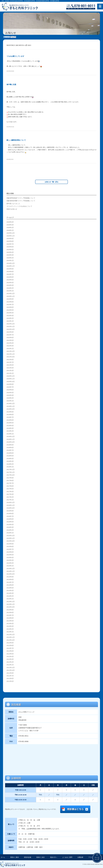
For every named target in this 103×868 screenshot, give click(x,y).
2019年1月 (10, 433)
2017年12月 (11, 469)
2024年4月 (10, 282)
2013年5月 (10, 620)
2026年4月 (10, 222)
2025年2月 (10, 258)
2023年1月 (10, 321)
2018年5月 (10, 455)
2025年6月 (10, 246)
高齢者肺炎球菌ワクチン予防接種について (21, 200)
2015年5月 (10, 554)
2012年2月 (10, 662)
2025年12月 (11, 233)
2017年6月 (10, 486)
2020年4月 (10, 392)
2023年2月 (10, 318)
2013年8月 (10, 612)
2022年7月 (10, 334)
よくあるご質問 (67, 857)
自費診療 (80, 857)
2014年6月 (10, 585)
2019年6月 (10, 420)
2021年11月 (11, 354)
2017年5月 (10, 488)
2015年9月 (10, 543)
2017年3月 (10, 494)
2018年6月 (10, 453)
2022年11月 (11, 326)
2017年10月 (11, 475)
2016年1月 (10, 532)
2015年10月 (11, 541)
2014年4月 (10, 590)
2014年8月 (10, 579)
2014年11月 (11, 571)
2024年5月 (10, 279)
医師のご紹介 (41, 857)
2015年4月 (10, 557)
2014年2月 (10, 596)
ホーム (3, 857)
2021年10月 (11, 356)
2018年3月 (10, 461)
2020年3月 (10, 395)
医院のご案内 (15, 857)
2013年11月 (11, 604)
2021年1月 (10, 373)
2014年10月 (11, 574)
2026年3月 (10, 225)
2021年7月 (10, 362)
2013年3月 (10, 626)
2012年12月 (11, 634)
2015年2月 (10, 563)
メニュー (100, 7)
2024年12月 (11, 263)
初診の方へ (54, 857)
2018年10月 (11, 442)
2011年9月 (10, 673)
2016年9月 (10, 510)
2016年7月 (10, 516)
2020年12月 (11, 376)
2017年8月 (10, 480)
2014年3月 (10, 593)
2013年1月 (10, 631)
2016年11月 (11, 505)
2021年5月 (10, 365)
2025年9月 (10, 238)
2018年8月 (10, 447)
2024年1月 (10, 291)
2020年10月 (11, 381)
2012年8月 (10, 645)
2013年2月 (10, 629)
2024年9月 (10, 268)
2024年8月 (10, 271)
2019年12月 (11, 403)
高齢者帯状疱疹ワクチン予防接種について (21, 198)
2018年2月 (10, 464)
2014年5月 (10, 587)
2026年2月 (10, 227)
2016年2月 (10, 530)
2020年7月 (10, 387)
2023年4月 (10, 312)
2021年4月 (10, 367)
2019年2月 (10, 431)
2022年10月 (11, 329)
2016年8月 (10, 513)
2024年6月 (10, 277)
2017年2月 (10, 497)
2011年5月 (10, 681)
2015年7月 (10, 549)
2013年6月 (10, 618)
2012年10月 (11, 640)
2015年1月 (10, 565)
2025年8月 (10, 241)
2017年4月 (10, 491)
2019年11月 (11, 406)
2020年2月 (10, 398)
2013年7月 (10, 615)
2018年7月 (10, 450)
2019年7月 (10, 417)
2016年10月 (11, 508)
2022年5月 (10, 340)
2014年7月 (10, 582)
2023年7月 (10, 304)
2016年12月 (11, 502)
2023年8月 (10, 301)
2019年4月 (10, 425)
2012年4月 (10, 656)
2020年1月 (10, 401)
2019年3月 (10, 428)
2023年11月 (11, 296)
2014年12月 (11, 568)
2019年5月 (10, 422)
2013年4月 (10, 623)
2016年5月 (10, 521)
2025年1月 (10, 260)
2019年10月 (11, 409)
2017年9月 (10, 477)
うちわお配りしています (15, 56)
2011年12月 (11, 667)
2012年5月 (10, 653)
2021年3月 (10, 370)
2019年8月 (10, 414)
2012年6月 (10, 651)
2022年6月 (10, 337)
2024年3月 (10, 285)
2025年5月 (10, 249)
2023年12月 (11, 293)
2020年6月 (10, 389)
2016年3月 (10, 527)
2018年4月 (10, 458)
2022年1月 (10, 348)
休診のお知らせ (12, 209)
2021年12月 (11, 351)
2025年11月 (11, 235)
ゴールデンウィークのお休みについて (19, 206)
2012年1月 (10, 664)
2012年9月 (10, 642)
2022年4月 (10, 343)
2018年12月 (11, 436)
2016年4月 (10, 524)
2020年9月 (10, 384)
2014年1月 (10, 598)
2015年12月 (11, 535)
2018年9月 (10, 444)
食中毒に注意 (11, 84)
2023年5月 (10, 310)
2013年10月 (11, 607)
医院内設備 (28, 857)
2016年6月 (10, 519)
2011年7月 (10, 675)
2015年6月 (10, 552)
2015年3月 (10, 560)
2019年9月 (10, 411)
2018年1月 (10, 466)
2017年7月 (10, 483)
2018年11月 (11, 439)
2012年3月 (10, 659)
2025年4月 (10, 252)
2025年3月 (10, 255)
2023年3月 (10, 315)
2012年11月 (11, 637)
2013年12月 (11, 601)
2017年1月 (10, 499)
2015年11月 (11, 538)
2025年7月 (10, 244)
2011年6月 (10, 678)
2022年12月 (11, 323)
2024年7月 (10, 274)
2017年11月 (11, 472)
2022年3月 (10, 345)
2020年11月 (11, 378)
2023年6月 (10, 307)
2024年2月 (10, 288)
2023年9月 (10, 299)
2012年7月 (10, 648)
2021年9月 (10, 359)
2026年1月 (10, 230)
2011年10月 (11, 670)
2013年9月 (10, 609)
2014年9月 (10, 576)
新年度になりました (13, 203)
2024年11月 (11, 266)
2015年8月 (10, 546)
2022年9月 (10, 332)
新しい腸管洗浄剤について (16, 140)
